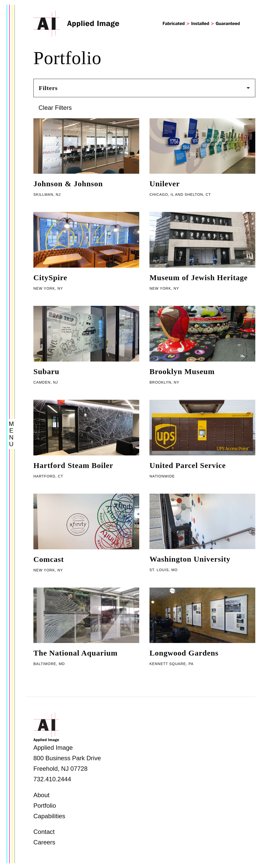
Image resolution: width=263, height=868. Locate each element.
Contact (44, 832)
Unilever (165, 184)
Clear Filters (55, 108)
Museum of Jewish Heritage (199, 277)
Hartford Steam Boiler (73, 465)
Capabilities (49, 816)
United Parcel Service (188, 465)
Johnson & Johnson (68, 184)
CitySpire (50, 277)
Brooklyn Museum (182, 371)
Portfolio (45, 806)
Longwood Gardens (184, 653)
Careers (44, 842)
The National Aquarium (76, 653)
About (41, 795)
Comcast (49, 559)
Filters (144, 88)
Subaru (46, 371)
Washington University (190, 559)
